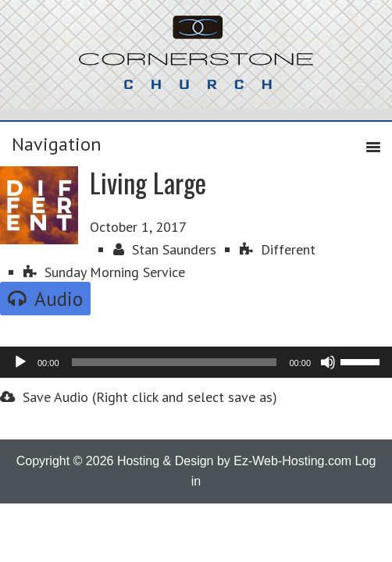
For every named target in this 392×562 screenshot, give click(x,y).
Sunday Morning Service (104, 272)
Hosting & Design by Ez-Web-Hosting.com (234, 461)
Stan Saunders (165, 249)
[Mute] (328, 362)
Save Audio (44, 397)
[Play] (20, 362)
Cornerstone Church (196, 60)
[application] (196, 362)
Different (278, 249)
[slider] (175, 362)
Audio (45, 299)
